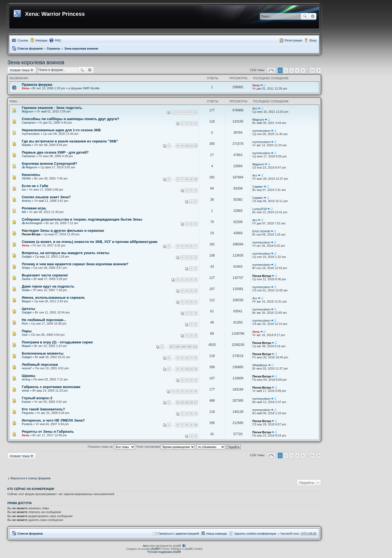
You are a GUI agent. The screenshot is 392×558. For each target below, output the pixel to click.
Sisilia (26, 290)
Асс (255, 108)
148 (177, 347)
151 (195, 347)
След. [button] (318, 70)
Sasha (26, 279)
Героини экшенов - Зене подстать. (52, 108)
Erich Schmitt (261, 231)
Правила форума (37, 85)
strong (26, 379)
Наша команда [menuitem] (217, 533)
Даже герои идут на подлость (48, 286)
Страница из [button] (271, 70)
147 (172, 347)
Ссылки (23, 40)
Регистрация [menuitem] (293, 40)
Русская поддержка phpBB (164, 552)
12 (196, 146)
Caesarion (29, 123)
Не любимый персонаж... (44, 320)
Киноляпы (31, 175)
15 (187, 403)
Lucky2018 (260, 209)
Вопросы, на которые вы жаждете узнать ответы (66, 253)
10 (187, 146)
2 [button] (286, 70)
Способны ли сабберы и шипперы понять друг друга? (71, 119)
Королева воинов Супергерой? (50, 164)
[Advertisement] (51, 466)
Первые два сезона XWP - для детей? (55, 152)
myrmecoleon (31, 134)
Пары (27, 331)
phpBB (155, 549)
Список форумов (30, 48)
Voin (25, 335)
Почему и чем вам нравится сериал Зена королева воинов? (75, 264)
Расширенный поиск (313, 16)
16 (191, 403)
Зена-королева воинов (81, 48)
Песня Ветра (31, 234)
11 (191, 146)
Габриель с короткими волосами (51, 387)
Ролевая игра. (34, 208)
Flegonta (28, 413)
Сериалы (54, 48)
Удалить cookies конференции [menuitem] (255, 533)
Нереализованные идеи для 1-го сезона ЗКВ (61, 130)
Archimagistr (34, 223)
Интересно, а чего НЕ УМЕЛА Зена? (53, 420)
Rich (25, 324)
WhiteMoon (260, 365)
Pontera (27, 424)
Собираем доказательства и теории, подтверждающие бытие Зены (82, 219)
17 (196, 403)
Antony (26, 201)
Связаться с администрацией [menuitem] (178, 533)
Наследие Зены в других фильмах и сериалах (63, 231)
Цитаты (28, 309)
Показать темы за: (111, 447)
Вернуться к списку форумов (31, 478)
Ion (24, 190)
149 (183, 347)
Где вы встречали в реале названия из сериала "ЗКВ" (70, 141)
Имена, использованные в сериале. (54, 298)
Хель (25, 88)
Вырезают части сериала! (45, 275)
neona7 (27, 368)
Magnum (28, 111)
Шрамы (29, 376)
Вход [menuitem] (313, 40)
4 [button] (297, 70)
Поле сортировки (166, 447)
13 (177, 403)
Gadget (27, 257)
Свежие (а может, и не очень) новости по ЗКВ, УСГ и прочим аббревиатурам (90, 242)
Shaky (26, 268)
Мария (26, 346)
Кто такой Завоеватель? (43, 409)
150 (189, 347)
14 (182, 403)
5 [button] (303, 70)
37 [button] (312, 70)
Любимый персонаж (40, 365)
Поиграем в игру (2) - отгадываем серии (57, 342)
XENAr (26, 178)
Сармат (258, 187)
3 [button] (292, 70)
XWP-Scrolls (91, 88)
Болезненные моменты (43, 353)
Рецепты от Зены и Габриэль (48, 432)
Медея (26, 301)
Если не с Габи (35, 186)
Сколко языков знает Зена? (46, 197)
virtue (25, 391)
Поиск (305, 16)
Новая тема (20, 70)
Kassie (26, 402)
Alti (24, 212)
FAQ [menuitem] (58, 40)
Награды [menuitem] (42, 40)
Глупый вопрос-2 (37, 398)
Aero (146, 546)
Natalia (26, 145)
